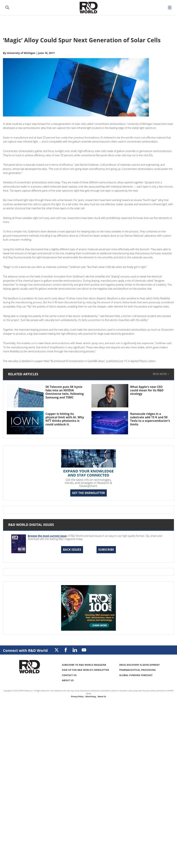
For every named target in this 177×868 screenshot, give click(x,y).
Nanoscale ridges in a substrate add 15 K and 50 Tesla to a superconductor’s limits (150, 419)
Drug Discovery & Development (140, 665)
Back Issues (72, 550)
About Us (68, 680)
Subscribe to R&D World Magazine (84, 665)
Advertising (91, 696)
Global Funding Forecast (136, 675)
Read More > (161, 374)
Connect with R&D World (25, 650)
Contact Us (69, 675)
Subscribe (106, 550)
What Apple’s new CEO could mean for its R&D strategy (147, 390)
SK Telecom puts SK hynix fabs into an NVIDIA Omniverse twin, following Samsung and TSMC (65, 392)
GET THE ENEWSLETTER (88, 493)
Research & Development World (88, 8)
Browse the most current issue (47, 536)
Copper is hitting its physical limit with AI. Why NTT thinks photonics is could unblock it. (65, 419)
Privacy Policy (77, 696)
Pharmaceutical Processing (138, 670)
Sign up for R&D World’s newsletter (85, 670)
